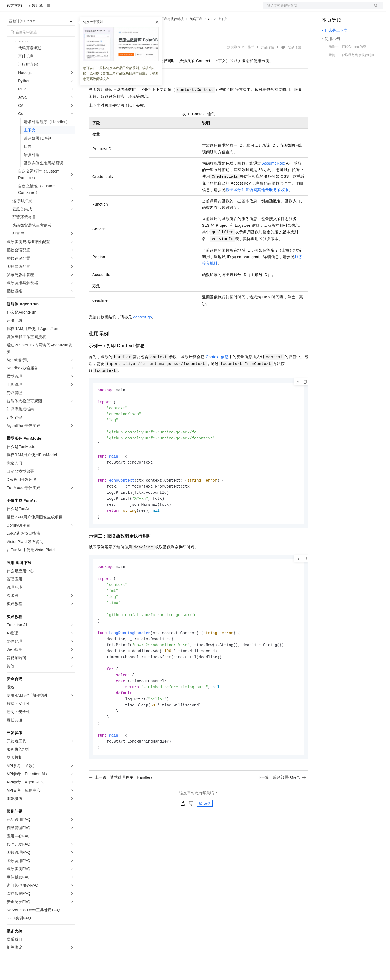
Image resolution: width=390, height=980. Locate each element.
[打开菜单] (9, 9)
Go (210, 36)
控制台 (341, 9)
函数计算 (36, 23)
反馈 (205, 835)
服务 (162, 9)
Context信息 (217, 374)
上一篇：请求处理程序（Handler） (121, 809)
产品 (71, 9)
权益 (105, 9)
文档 (316, 9)
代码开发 (196, 36)
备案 (328, 9)
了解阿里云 (180, 9)
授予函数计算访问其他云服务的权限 (257, 207)
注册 (354, 9)
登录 (374, 9)
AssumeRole (274, 181)
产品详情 (268, 65)
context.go (143, 335)
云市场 (133, 9)
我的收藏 (295, 65)
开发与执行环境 (172, 36)
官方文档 (14, 23)
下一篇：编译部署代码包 (282, 809)
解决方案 (88, 9)
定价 (118, 9)
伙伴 (148, 9)
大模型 (56, 9)
